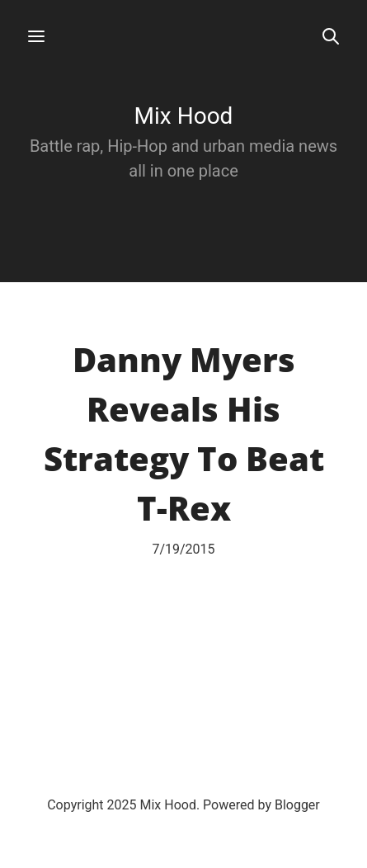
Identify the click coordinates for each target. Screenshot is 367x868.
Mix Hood (184, 116)
